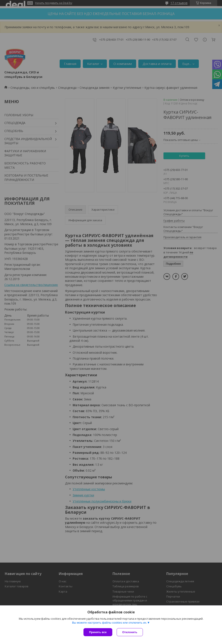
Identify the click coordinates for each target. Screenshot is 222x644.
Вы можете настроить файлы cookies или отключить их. (109, 623)
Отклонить (130, 632)
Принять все (98, 632)
